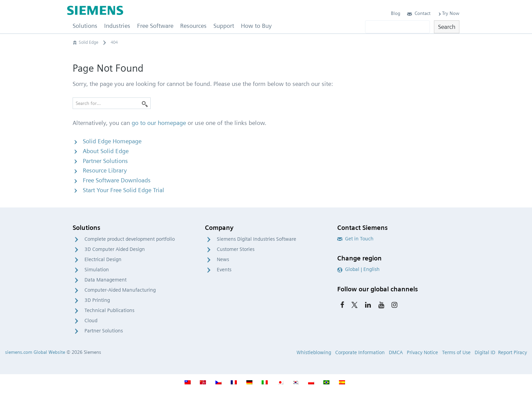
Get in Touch (355, 239)
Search (447, 27)
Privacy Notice (422, 352)
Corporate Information (360, 352)
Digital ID (485, 352)
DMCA (396, 352)
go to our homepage (159, 123)
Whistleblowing (314, 352)
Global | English (358, 269)
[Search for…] (112, 103)
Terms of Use (456, 352)
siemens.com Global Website (35, 352)
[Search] (145, 103)
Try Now (448, 13)
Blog (396, 13)
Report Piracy (512, 352)
